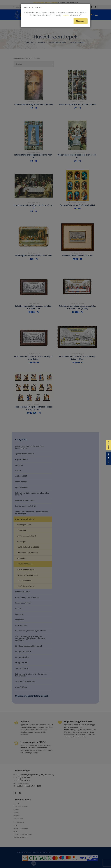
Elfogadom (81, 21)
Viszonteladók (108, 458)
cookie (66, 15)
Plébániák (108, 445)
